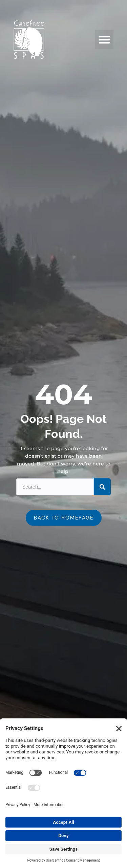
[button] (104, 39)
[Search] (102, 487)
